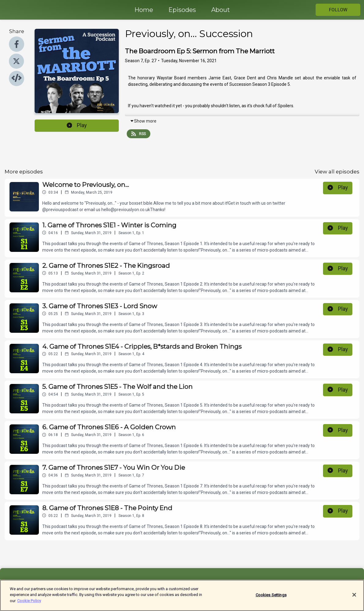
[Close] (354, 597)
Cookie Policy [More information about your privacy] (29, 603)
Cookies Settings (271, 597)
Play (77, 125)
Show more (143, 121)
